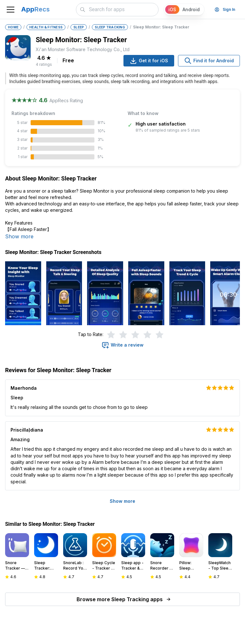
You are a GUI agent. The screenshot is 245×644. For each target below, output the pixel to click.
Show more (19, 236)
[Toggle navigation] (11, 10)
